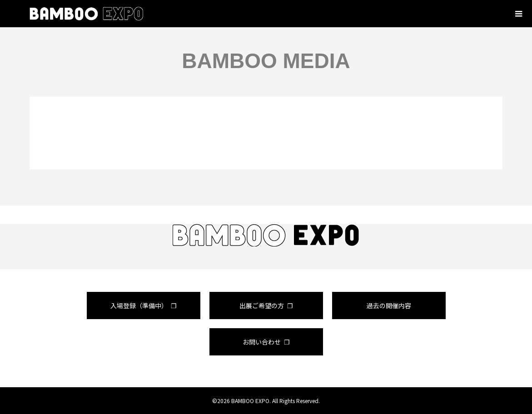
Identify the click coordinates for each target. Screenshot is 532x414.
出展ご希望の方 (262, 306)
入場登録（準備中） (139, 306)
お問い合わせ (262, 342)
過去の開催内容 (389, 306)
